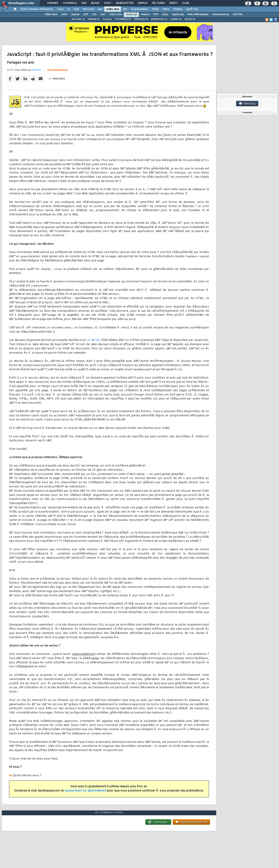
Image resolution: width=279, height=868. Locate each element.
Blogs (95, 3)
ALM (76, 9)
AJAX (64, 14)
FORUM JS (94, 19)
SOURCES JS (141, 19)
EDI (125, 9)
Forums (53, 3)
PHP (156, 14)
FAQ (84, 3)
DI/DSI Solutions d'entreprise (37, 9)
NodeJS (145, 14)
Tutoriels (70, 3)
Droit (173, 3)
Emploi (143, 3)
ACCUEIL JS (78, 19)
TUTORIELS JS (123, 19)
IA (69, 9)
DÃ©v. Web (113, 9)
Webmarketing (221, 14)
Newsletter (125, 3)
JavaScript (131, 14)
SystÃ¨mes (192, 9)
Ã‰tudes (158, 3)
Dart (103, 14)
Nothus (37, 70)
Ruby (165, 14)
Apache (75, 14)
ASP (86, 14)
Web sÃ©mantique (198, 14)
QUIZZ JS (190, 19)
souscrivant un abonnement (86, 791)
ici (89, 340)
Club (185, 3)
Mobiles (178, 9)
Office (166, 9)
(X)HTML (238, 14)
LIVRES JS (176, 19)
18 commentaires (57, 70)
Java (100, 9)
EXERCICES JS (159, 19)
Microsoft (88, 9)
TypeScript (178, 14)
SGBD (155, 9)
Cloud (60, 9)
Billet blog (247, 104)
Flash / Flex (116, 14)
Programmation (139, 9)
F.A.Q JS (107, 19)
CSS (94, 14)
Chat (108, 3)
